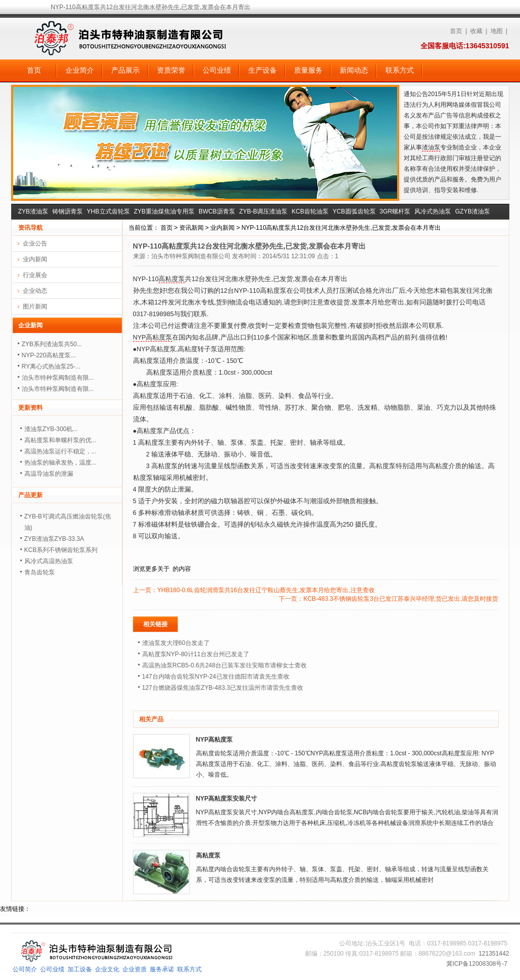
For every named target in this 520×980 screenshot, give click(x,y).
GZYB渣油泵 (473, 211)
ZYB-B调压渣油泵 (263, 211)
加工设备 (80, 969)
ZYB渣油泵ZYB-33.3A (54, 539)
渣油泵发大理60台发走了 (176, 643)
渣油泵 (431, 147)
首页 (456, 31)
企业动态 (35, 291)
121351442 (494, 954)
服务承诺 (162, 969)
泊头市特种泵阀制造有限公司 (191, 256)
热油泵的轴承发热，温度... (60, 463)
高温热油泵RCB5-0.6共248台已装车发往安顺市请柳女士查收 (225, 665)
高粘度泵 (172, 279)
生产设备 (263, 70)
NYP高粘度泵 (153, 338)
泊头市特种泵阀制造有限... (58, 378)
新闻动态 (354, 70)
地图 (497, 31)
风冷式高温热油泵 (49, 561)
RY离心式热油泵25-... (51, 366)
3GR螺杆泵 (395, 211)
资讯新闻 (191, 228)
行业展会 (35, 275)
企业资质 (135, 969)
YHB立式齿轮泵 (108, 211)
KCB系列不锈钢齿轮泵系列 (61, 550)
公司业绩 (217, 70)
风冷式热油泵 (433, 211)
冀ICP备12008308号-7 (477, 964)
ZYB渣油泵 (33, 211)
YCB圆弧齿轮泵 (354, 211)
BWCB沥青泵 (217, 211)
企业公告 (35, 243)
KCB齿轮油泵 (310, 211)
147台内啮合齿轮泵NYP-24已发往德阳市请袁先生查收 (216, 677)
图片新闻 (35, 307)
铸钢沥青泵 (68, 211)
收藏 (476, 31)
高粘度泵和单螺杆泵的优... (60, 440)
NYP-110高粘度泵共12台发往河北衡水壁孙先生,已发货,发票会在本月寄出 (341, 228)
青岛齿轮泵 (40, 572)
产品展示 (125, 70)
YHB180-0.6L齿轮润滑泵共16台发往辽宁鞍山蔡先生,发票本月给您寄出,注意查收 (266, 590)
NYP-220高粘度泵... (49, 355)
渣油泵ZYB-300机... (51, 429)
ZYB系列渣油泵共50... (52, 344)
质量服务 (308, 70)
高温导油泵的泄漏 (49, 474)
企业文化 (107, 969)
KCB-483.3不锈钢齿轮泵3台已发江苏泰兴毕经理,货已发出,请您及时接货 (401, 599)
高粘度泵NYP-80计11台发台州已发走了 (196, 654)
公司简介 (25, 969)
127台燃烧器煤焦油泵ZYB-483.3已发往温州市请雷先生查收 (223, 688)
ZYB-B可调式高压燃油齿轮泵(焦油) (68, 522)
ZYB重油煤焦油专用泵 (164, 211)
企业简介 (80, 70)
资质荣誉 (171, 70)
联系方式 (400, 70)
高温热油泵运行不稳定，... (60, 451)
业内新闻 (222, 228)
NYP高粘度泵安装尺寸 (227, 799)
